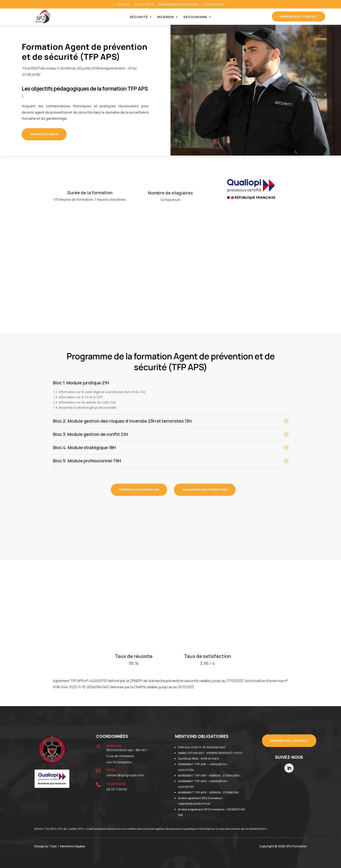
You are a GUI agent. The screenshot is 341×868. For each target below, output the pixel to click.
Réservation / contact (289, 741)
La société (145, 5)
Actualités (214, 5)
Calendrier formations (179, 5)
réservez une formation (139, 490)
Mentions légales (73, 846)
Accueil (124, 5)
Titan (54, 846)
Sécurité (139, 17)
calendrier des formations (205, 490)
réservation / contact (298, 17)
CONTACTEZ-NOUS (44, 134)
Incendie (166, 17)
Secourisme (195, 17)
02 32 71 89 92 (117, 789)
